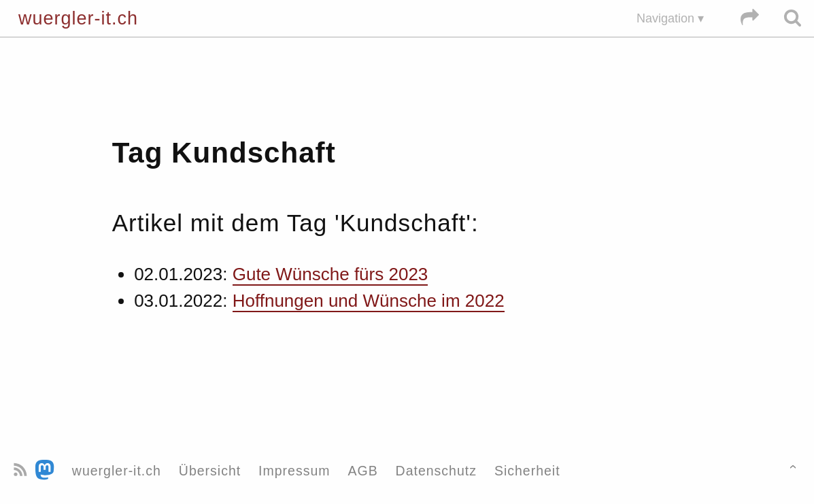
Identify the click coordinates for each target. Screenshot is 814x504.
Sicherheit (527, 471)
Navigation (665, 18)
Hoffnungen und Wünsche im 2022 (369, 301)
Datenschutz (436, 471)
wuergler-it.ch (78, 18)
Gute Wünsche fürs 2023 (330, 274)
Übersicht (210, 471)
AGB (362, 471)
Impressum (294, 471)
